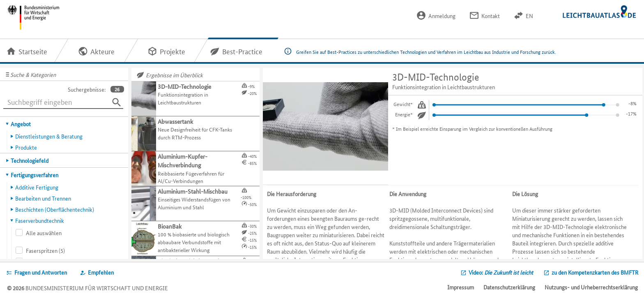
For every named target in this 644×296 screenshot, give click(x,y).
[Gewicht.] (422, 105)
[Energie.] (422, 115)
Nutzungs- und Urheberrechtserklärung (591, 287)
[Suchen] (117, 102)
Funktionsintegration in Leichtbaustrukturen (444, 87)
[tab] (64, 124)
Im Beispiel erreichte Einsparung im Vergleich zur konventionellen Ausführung (474, 128)
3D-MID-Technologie (436, 77)
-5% (632, 113)
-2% (632, 103)
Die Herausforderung (292, 194)
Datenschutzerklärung (509, 287)
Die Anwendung (408, 194)
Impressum (461, 287)
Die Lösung (525, 194)
